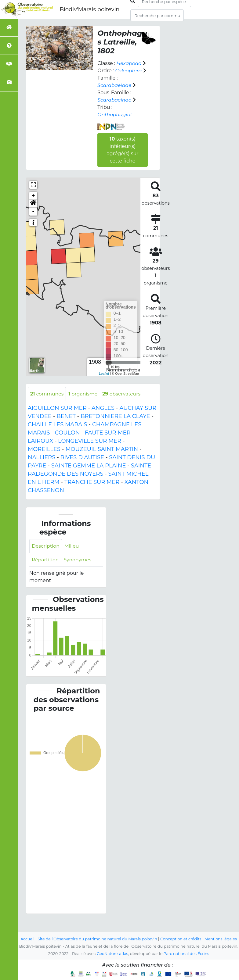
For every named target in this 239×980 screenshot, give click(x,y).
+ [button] (33, 196)
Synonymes (78, 560)
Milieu (72, 546)
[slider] (109, 363)
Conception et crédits (189, 932)
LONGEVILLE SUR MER (90, 441)
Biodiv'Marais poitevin (89, 9)
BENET (66, 416)
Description (46, 546)
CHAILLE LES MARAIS (58, 424)
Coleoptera (129, 71)
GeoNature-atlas (112, 954)
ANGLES (103, 408)
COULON (67, 433)
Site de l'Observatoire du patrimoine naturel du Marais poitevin (104, 932)
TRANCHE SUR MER (92, 482)
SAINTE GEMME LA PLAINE (89, 466)
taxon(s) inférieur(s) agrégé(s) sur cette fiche (122, 150)
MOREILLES (44, 449)
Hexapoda (129, 63)
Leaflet (104, 374)
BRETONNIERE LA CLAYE (115, 416)
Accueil (33, 932)
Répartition (45, 560)
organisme (84, 394)
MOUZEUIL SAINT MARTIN (102, 449)
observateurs (123, 394)
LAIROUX (40, 441)
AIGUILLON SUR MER (57, 408)
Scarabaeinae (115, 100)
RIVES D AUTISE (82, 457)
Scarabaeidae (115, 85)
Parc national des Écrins (187, 954)
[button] (33, 204)
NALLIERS (42, 457)
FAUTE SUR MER (108, 433)
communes (47, 394)
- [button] (33, 212)
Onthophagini (115, 114)
